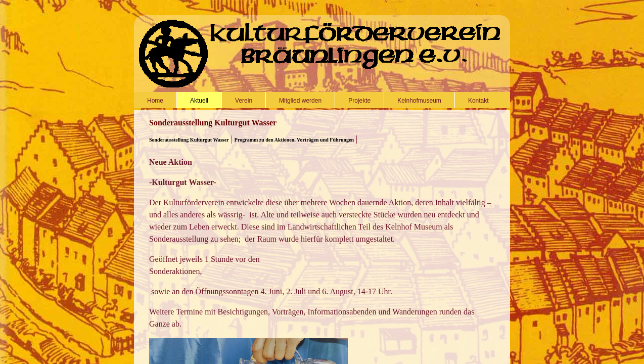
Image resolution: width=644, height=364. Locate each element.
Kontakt (478, 101)
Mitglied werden (300, 101)
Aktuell (199, 101)
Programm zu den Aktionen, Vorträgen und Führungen (294, 140)
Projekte (359, 101)
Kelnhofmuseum (419, 101)
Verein (244, 101)
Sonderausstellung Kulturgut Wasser (189, 140)
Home (155, 101)
